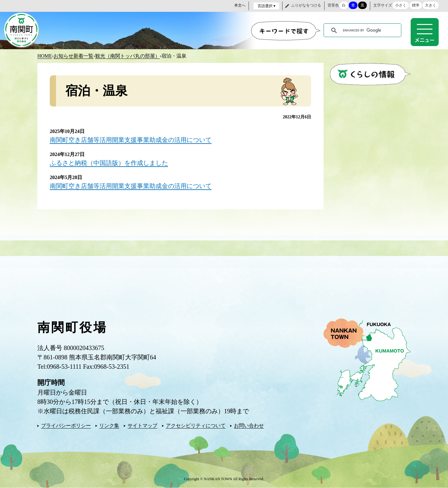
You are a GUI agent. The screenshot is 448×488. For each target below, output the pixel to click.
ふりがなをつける (306, 5)
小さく (401, 5)
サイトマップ (142, 426)
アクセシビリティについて (196, 426)
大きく (431, 5)
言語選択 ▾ (266, 6)
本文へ (240, 5)
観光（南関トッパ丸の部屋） (128, 56)
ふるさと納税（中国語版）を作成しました (109, 163)
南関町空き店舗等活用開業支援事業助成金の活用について (131, 140)
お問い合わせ (249, 426)
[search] (364, 31)
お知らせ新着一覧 (73, 56)
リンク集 (109, 426)
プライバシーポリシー (66, 426)
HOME (45, 56)
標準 (416, 5)
